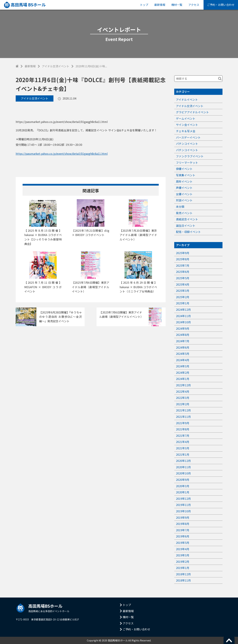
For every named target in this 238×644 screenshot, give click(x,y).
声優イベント (184, 188)
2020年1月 (183, 492)
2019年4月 (183, 549)
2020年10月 (183, 473)
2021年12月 (183, 410)
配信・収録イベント (188, 232)
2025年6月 (183, 272)
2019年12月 (183, 499)
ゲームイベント (186, 118)
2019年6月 (183, 536)
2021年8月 (183, 429)
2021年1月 (183, 454)
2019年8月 (183, 524)
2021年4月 (183, 442)
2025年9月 (183, 253)
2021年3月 (183, 448)
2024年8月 (183, 335)
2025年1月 (183, 303)
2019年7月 (183, 530)
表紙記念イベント (187, 219)
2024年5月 (183, 354)
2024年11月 (183, 316)
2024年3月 (183, 366)
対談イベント (184, 200)
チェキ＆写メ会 (186, 131)
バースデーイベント (188, 137)
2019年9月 (183, 517)
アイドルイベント (187, 100)
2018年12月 (183, 574)
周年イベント (184, 181)
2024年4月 (183, 360)
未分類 (180, 207)
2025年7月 (183, 265)
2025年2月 (183, 297)
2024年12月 (183, 310)
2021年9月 (183, 423)
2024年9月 (183, 328)
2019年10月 (183, 511)
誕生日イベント (186, 226)
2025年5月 (183, 278)
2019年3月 (183, 555)
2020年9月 (183, 480)
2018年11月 (183, 580)
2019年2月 (183, 562)
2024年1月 (183, 379)
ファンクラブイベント (190, 156)
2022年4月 (183, 391)
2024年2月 (183, 373)
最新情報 (160, 5)
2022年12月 (183, 385)
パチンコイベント (187, 144)
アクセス (194, 5)
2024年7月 (183, 341)
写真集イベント (186, 175)
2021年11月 (183, 417)
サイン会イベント (187, 125)
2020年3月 (183, 486)
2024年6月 (183, 347)
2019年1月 (183, 568)
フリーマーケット (187, 163)
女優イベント (184, 194)
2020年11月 (183, 467)
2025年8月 (183, 259)
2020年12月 (183, 461)
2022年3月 (183, 398)
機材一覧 (177, 5)
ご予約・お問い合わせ (221, 5)
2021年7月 (183, 436)
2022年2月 (183, 404)
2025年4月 (183, 284)
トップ (144, 5)
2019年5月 (183, 543)
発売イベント (184, 213)
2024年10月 (183, 322)
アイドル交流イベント (56, 66)
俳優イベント (184, 169)
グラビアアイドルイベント (192, 112)
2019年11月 (183, 505)
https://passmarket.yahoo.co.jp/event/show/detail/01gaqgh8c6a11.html (62, 154)
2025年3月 (183, 291)
